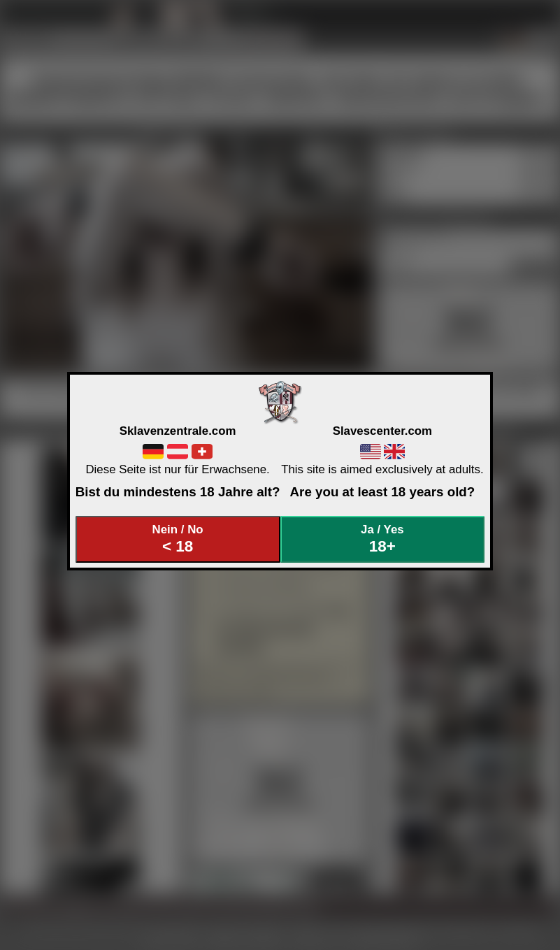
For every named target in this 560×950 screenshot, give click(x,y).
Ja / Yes (382, 539)
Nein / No (178, 539)
